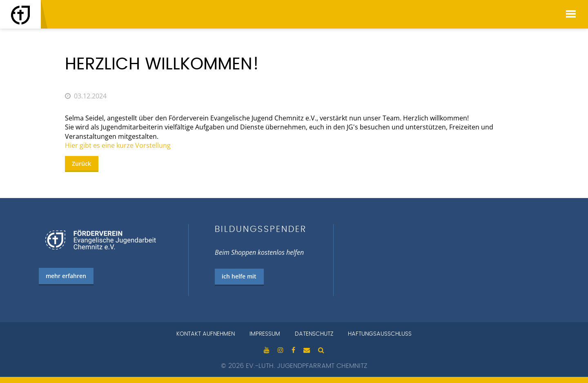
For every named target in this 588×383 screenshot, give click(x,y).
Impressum (265, 334)
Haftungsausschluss (380, 334)
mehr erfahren (66, 276)
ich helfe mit (239, 276)
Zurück (81, 164)
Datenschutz (314, 334)
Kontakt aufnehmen (206, 334)
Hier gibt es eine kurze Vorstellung (118, 145)
